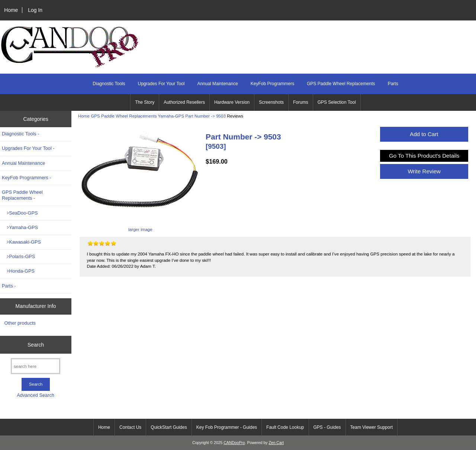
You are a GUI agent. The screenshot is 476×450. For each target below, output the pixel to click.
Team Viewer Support (372, 427)
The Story (145, 102)
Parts (393, 84)
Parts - (9, 286)
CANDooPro (234, 443)
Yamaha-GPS (171, 116)
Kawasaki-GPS (21, 242)
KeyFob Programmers (272, 84)
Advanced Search (36, 395)
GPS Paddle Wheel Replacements (124, 116)
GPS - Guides (327, 427)
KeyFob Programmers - (27, 178)
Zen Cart (276, 443)
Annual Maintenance (217, 84)
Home (11, 10)
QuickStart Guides (169, 427)
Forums (301, 102)
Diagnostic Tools (109, 84)
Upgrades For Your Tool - (28, 148)
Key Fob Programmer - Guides (227, 427)
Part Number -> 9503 (205, 116)
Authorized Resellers (184, 102)
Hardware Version (232, 102)
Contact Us (130, 427)
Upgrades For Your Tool (161, 84)
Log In (35, 10)
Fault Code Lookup (285, 427)
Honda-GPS (18, 271)
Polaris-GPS (18, 256)
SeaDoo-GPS (20, 213)
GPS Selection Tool (337, 102)
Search (36, 345)
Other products (20, 323)
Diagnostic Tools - (20, 134)
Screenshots (271, 102)
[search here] (36, 366)
